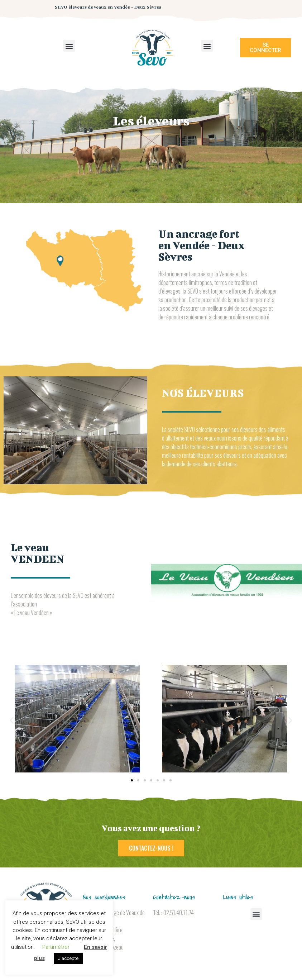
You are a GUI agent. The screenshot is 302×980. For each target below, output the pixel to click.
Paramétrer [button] (56, 947)
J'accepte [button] (68, 958)
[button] (69, 46)
